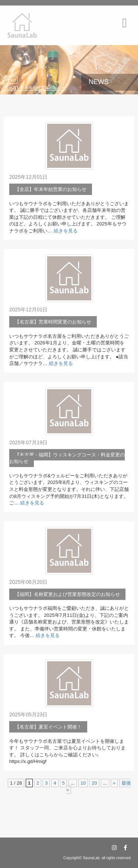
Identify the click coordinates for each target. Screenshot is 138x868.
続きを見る (66, 231)
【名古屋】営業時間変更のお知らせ (53, 322)
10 (83, 783)
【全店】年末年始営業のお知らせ (35, 88)
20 (94, 783)
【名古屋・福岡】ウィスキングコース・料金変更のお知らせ (67, 458)
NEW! (10, 80)
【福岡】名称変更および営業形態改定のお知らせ (67, 594)
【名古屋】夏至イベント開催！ (48, 727)
